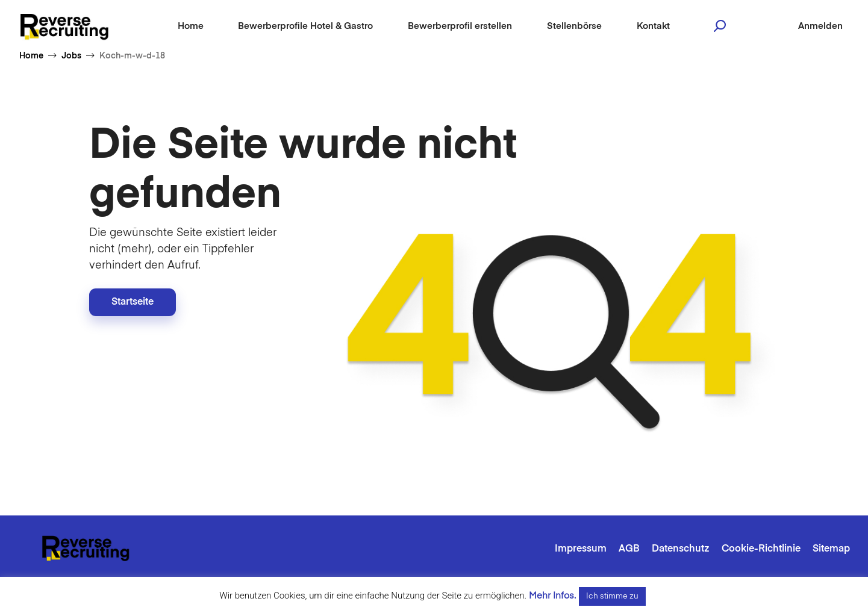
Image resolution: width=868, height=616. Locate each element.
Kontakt (653, 26)
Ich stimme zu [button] (612, 596)
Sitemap (831, 549)
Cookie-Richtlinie (761, 549)
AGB (629, 549)
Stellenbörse (574, 26)
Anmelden (820, 26)
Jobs (71, 56)
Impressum (581, 549)
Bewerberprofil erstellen (460, 26)
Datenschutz (681, 549)
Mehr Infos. (552, 596)
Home (191, 26)
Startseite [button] (133, 302)
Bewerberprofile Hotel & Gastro (305, 26)
